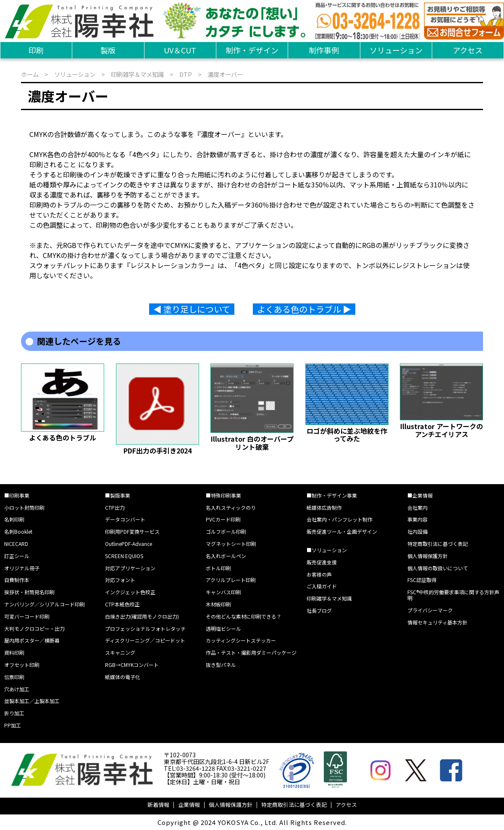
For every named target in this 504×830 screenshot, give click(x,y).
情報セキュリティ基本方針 (437, 622)
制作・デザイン (252, 50)
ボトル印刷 (218, 568)
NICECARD (16, 544)
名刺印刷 (14, 519)
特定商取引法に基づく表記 (438, 544)
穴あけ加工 (17, 689)
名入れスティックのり (231, 507)
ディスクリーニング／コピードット (145, 640)
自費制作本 (17, 580)
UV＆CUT (180, 50)
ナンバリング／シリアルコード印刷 (45, 604)
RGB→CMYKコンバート (132, 665)
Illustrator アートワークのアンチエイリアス (442, 430)
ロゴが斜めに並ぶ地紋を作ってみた (347, 435)
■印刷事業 (17, 495)
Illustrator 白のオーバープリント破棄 (252, 443)
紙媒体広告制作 (324, 507)
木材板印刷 (218, 604)
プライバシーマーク (430, 610)
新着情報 (158, 805)
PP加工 (13, 725)
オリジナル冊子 (22, 568)
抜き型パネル (221, 665)
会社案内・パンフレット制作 (340, 519)
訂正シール (17, 556)
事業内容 (417, 519)
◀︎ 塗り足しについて (192, 309)
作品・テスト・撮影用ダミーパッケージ (251, 652)
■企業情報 (420, 495)
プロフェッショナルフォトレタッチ (145, 628)
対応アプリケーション (130, 568)
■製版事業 (118, 495)
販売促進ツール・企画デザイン (342, 531)
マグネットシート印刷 (231, 544)
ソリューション (396, 50)
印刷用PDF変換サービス (132, 531)
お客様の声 (319, 574)
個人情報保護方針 (428, 556)
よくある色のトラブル (63, 437)
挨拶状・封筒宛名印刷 (29, 592)
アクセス (468, 50)
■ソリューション (327, 550)
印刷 (36, 50)
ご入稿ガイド (322, 586)
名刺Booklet (18, 531)
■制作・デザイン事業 (332, 495)
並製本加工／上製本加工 (32, 701)
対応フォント (120, 580)
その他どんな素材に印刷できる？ (244, 616)
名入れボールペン (226, 556)
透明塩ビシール (223, 628)
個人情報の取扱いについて (438, 568)
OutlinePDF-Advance (129, 544)
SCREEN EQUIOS (124, 556)
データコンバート (125, 519)
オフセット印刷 (22, 665)
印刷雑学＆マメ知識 (137, 74)
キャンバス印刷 (223, 592)
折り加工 (14, 713)
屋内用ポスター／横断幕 (32, 640)
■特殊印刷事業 (223, 495)
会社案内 (417, 507)
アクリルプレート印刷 (231, 580)
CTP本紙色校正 (122, 604)
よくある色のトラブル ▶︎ (304, 309)
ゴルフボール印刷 (226, 531)
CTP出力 (115, 507)
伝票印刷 (14, 677)
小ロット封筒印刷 (24, 507)
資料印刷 (14, 652)
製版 (108, 50)
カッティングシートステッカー (241, 640)
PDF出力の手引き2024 (157, 451)
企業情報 (189, 805)
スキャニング (120, 652)
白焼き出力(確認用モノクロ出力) (142, 616)
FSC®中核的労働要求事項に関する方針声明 (453, 595)
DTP (186, 74)
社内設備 (417, 531)
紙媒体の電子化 (123, 677)
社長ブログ (319, 610)
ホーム (30, 74)
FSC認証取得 (422, 580)
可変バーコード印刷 (27, 616)
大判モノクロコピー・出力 (34, 628)
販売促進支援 (322, 562)
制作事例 (324, 50)
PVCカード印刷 (223, 519)
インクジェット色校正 (130, 592)
